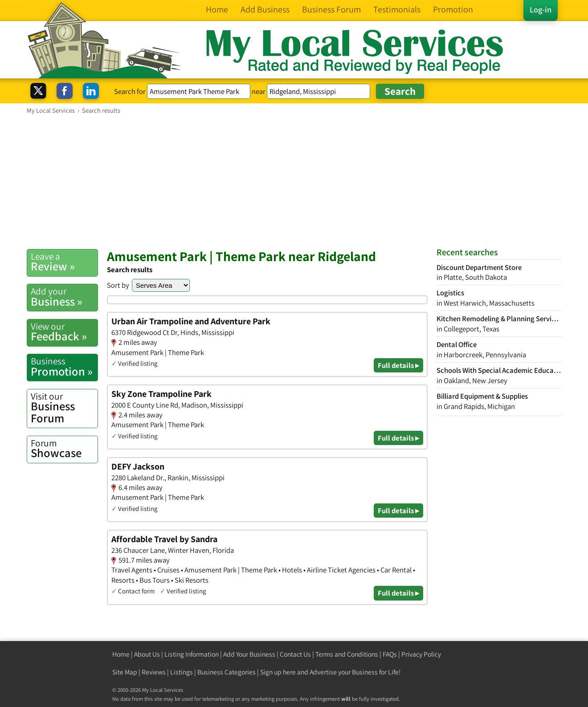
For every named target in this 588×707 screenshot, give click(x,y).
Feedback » (64, 332)
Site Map (125, 672)
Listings (182, 672)
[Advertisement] (294, 181)
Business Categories (227, 672)
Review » (64, 262)
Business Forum (64, 408)
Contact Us (295, 654)
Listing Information (192, 654)
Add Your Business (249, 654)
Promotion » (64, 367)
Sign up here (278, 672)
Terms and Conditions (347, 654)
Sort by (118, 285)
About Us (147, 654)
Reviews (154, 672)
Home (121, 654)
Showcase (64, 449)
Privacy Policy (421, 654)
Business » (64, 297)
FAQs (390, 654)
